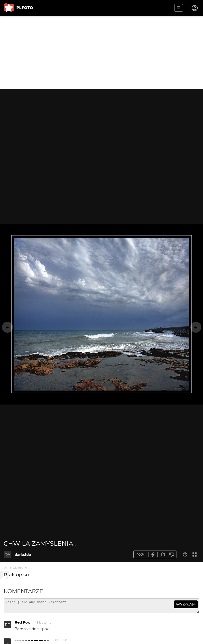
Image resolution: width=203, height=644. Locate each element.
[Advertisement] (101, 52)
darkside (23, 555)
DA (7, 555)
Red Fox (22, 624)
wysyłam (186, 604)
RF (7, 627)
